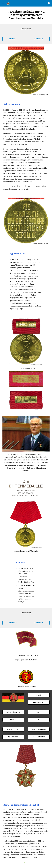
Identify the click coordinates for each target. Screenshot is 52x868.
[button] (3, 3)
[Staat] (39, 695)
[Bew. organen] (39, 702)
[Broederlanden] (39, 737)
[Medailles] (13, 39)
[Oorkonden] (39, 39)
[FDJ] (39, 712)
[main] (26, 15)
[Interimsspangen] (39, 729)
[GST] (39, 720)
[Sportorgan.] (13, 737)
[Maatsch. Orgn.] (13, 729)
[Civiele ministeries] (13, 712)
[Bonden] (13, 720)
